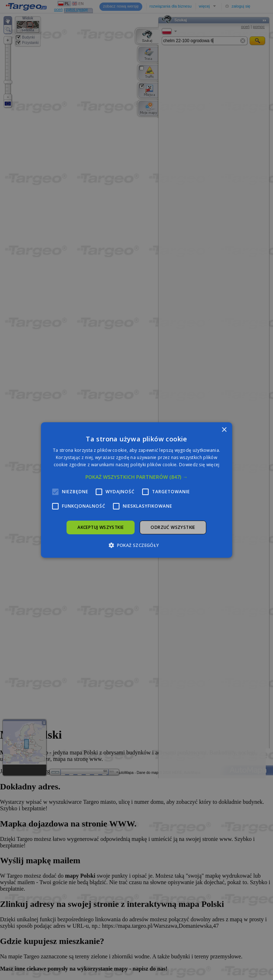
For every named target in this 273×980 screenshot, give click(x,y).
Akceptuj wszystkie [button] (100, 527)
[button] (136, 477)
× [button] (224, 430)
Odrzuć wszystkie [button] (173, 527)
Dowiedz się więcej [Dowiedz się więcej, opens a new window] (199, 465)
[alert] (136, 490)
